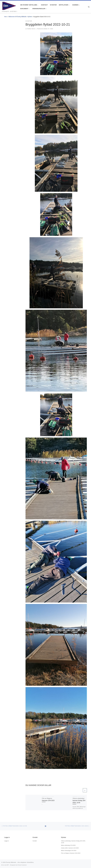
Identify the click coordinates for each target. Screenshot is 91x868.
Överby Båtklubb (11, 862)
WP (8, 865)
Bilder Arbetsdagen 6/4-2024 (69, 851)
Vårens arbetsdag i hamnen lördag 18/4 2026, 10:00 (79, 800)
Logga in (6, 841)
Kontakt (35, 841)
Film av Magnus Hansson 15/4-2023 (71, 853)
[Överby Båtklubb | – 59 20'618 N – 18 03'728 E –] (9, 6)
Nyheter (30, 17)
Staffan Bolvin (31, 29)
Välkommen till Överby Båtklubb (17, 17)
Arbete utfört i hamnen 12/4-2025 (70, 848)
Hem (6, 17)
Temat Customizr (22, 865)
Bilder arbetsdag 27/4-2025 (68, 845)
